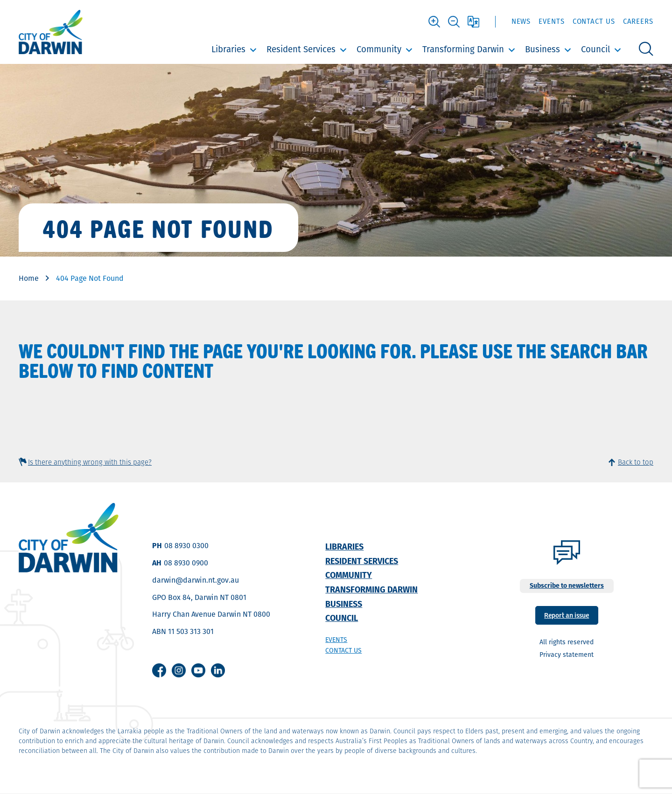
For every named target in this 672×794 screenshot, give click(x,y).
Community (379, 49)
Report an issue (567, 615)
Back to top (636, 462)
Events (551, 21)
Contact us (343, 650)
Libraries (228, 49)
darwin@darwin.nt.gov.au (196, 580)
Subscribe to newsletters (567, 585)
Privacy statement (567, 655)
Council (595, 49)
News (521, 21)
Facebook (159, 670)
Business (542, 49)
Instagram (179, 670)
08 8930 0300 (186, 546)
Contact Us (594, 21)
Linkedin (218, 670)
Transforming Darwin (463, 49)
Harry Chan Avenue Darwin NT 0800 (211, 614)
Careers (638, 21)
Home (29, 278)
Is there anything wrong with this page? (90, 462)
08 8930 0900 (186, 563)
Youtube (198, 670)
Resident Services (301, 49)
